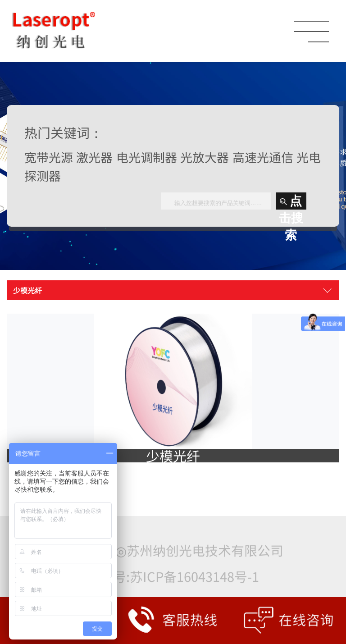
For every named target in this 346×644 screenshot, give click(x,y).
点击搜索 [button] (291, 202)
